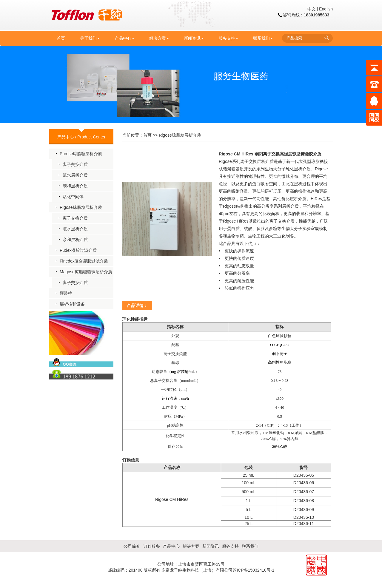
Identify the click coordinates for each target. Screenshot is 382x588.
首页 (61, 38)
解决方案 (159, 38)
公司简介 (132, 546)
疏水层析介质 (75, 175)
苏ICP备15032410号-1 (253, 570)
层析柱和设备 (72, 304)
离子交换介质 (75, 164)
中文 (312, 9)
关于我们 (90, 38)
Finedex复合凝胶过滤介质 (84, 261)
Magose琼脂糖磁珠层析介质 (86, 272)
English (326, 9)
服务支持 (228, 38)
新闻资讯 (194, 38)
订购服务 (152, 546)
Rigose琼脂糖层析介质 (81, 207)
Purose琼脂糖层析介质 (81, 154)
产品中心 (124, 38)
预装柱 (66, 293)
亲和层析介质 (75, 186)
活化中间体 (73, 197)
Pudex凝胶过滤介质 (78, 250)
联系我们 (263, 38)
